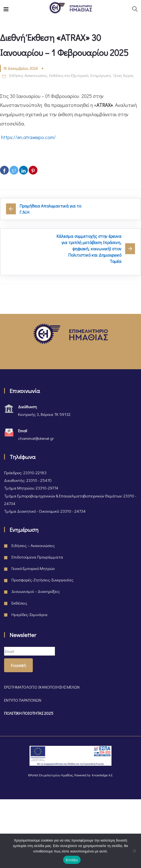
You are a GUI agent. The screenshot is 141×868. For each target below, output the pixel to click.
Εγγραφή (18, 665)
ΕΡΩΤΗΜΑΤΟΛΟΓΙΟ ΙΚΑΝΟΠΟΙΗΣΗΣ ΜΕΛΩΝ (42, 687)
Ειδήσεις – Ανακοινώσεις (33, 545)
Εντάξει (72, 860)
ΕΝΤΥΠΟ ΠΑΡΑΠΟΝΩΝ (23, 700)
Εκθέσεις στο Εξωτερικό (69, 75)
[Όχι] (134, 851)
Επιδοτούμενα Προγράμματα (37, 557)
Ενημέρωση (101, 75)
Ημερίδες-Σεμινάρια (30, 614)
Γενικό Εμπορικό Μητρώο (33, 568)
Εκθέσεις (19, 603)
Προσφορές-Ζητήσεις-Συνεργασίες (42, 580)
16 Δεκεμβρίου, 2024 (20, 68)
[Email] (30, 651)
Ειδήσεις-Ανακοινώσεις (28, 75)
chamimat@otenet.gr (36, 438)
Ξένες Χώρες (123, 75)
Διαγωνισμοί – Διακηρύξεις (36, 591)
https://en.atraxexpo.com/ (28, 137)
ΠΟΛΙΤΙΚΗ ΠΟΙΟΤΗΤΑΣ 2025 (29, 713)
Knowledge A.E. (102, 775)
